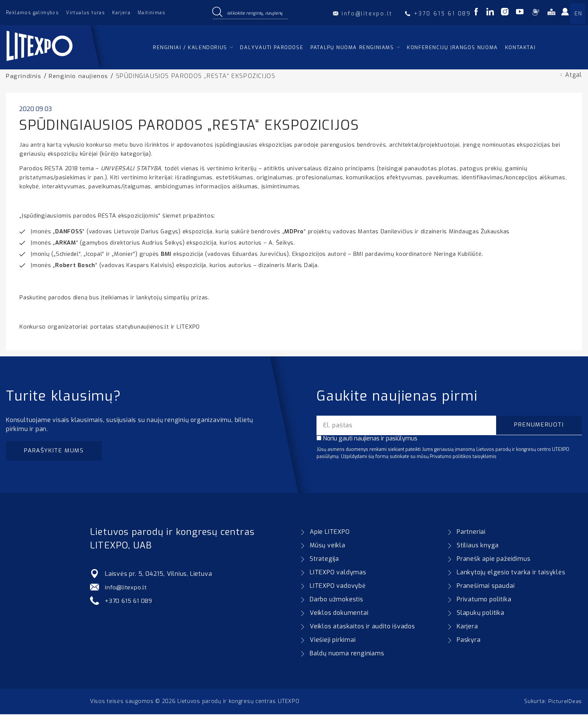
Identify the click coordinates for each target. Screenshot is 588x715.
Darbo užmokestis (337, 600)
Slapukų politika (481, 614)
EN (578, 14)
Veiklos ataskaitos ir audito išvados (362, 627)
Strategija (324, 560)
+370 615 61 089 (130, 602)
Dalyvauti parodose (272, 47)
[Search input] (256, 12)
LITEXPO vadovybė (338, 587)
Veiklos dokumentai (339, 614)
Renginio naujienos (79, 76)
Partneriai (471, 532)
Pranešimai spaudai (486, 587)
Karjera (121, 13)
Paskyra (469, 641)
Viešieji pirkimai (333, 641)
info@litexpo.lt (127, 588)
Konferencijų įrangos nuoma (452, 47)
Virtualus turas (85, 13)
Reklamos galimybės (32, 13)
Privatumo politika (484, 600)
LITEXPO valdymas (338, 573)
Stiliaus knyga (478, 546)
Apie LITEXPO (330, 532)
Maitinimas (151, 13)
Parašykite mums (55, 451)
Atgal (574, 75)
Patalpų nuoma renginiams (352, 47)
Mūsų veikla (328, 546)
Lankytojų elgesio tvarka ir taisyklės (511, 573)
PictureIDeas (565, 702)
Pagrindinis (24, 76)
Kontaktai (520, 47)
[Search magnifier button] (217, 12)
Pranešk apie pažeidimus (493, 560)
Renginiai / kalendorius (190, 47)
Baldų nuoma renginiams (347, 654)
